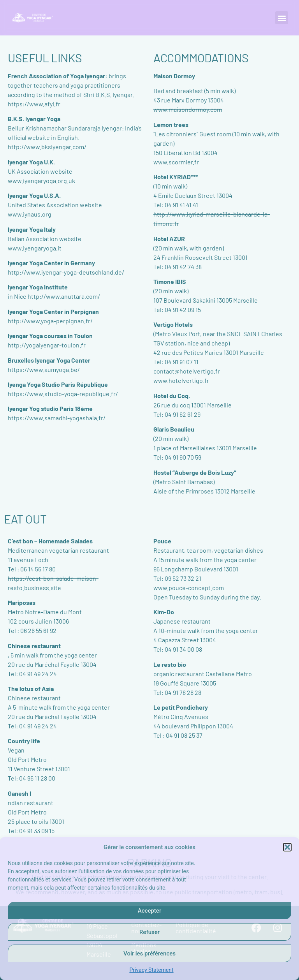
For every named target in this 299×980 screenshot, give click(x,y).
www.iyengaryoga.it (35, 248)
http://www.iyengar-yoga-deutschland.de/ (66, 272)
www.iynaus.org (30, 214)
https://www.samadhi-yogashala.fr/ (57, 418)
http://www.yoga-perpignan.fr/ (50, 321)
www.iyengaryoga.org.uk (41, 181)
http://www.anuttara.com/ (64, 296)
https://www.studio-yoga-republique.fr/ (63, 394)
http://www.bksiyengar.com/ (47, 147)
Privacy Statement (151, 970)
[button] (287, 847)
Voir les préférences (149, 954)
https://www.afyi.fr (34, 104)
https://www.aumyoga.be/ (44, 369)
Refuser (149, 932)
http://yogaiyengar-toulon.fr (47, 345)
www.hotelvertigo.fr (181, 380)
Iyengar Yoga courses (37, 336)
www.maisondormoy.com (188, 109)
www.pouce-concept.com (189, 588)
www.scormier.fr (176, 162)
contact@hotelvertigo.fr (187, 371)
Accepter (149, 911)
